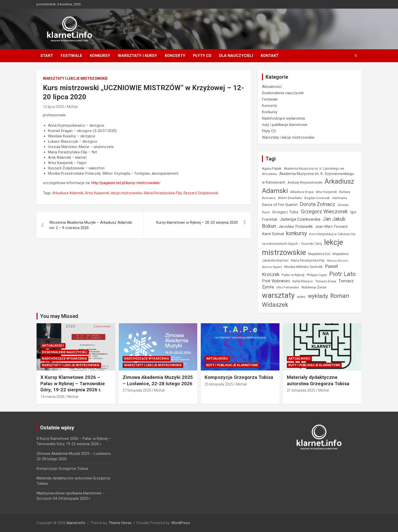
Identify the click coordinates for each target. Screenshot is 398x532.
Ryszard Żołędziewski (201, 193)
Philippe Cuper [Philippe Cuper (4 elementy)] (317, 275)
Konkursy (100, 56)
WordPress (181, 523)
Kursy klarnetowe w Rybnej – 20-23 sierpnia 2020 (197, 222)
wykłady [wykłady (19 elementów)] (318, 296)
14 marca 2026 (52, 397)
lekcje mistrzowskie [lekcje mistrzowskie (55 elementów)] (302, 247)
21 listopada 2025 (301, 390)
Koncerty (175, 56)
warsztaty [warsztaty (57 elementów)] (278, 295)
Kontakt (270, 56)
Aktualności (272, 87)
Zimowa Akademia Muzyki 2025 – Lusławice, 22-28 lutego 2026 (158, 380)
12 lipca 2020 (53, 107)
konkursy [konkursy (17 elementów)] (296, 233)
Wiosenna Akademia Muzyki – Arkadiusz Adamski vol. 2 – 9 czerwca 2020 (91, 225)
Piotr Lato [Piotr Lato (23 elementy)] (342, 274)
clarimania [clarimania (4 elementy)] (339, 198)
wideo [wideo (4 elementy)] (301, 297)
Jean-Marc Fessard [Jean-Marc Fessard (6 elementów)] (331, 227)
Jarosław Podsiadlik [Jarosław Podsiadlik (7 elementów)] (295, 227)
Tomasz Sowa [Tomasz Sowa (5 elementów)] (326, 281)
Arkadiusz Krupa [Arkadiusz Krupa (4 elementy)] (302, 192)
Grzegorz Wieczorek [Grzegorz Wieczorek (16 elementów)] (324, 212)
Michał (72, 107)
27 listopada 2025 (137, 390)
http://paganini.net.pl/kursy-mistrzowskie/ (126, 183)
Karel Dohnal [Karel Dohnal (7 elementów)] (273, 234)
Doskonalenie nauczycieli (283, 93)
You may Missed (59, 316)
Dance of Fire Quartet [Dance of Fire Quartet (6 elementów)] (280, 205)
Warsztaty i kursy (137, 56)
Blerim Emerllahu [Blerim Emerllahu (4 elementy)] (290, 198)
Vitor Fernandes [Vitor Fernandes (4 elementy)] (288, 287)
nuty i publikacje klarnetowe (285, 125)
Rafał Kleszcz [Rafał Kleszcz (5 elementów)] (303, 281)
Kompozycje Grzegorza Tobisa (239, 377)
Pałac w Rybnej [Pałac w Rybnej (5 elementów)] (293, 275)
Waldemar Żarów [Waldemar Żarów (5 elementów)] (314, 287)
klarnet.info (76, 523)
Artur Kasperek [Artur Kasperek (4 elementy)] (326, 192)
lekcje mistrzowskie (126, 193)
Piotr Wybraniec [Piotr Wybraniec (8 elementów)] (276, 281)
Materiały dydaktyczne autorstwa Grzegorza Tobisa (318, 380)
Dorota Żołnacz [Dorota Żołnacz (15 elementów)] (318, 204)
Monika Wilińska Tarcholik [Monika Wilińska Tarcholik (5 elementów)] (303, 267)
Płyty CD (202, 56)
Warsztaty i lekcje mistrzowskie (75, 78)
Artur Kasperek (97, 193)
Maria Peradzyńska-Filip (163, 193)
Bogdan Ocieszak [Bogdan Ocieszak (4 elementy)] (317, 198)
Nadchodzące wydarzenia (283, 118)
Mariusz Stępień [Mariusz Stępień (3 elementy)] (272, 267)
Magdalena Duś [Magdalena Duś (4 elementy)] (319, 254)
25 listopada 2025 (219, 384)
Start (47, 56)
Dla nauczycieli (236, 56)
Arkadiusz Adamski (68, 193)
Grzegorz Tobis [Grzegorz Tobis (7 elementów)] (285, 212)
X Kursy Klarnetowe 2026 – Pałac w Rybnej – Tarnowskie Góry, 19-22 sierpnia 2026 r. (73, 383)
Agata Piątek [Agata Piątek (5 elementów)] (272, 168)
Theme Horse (120, 523)
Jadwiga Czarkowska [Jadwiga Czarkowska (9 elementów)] (300, 219)
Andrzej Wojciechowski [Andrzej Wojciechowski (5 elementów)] (305, 182)
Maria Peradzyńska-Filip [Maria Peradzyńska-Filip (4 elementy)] (308, 261)
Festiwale (71, 56)
